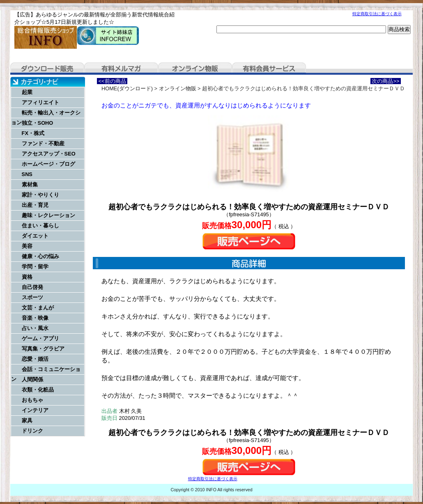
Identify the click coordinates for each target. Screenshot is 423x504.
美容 (27, 246)
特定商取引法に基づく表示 (377, 14)
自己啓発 (32, 287)
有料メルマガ (121, 69)
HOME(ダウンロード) (127, 88)
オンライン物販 (195, 69)
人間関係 (32, 379)
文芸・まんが (38, 308)
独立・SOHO (38, 123)
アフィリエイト (40, 102)
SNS (27, 174)
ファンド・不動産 (43, 143)
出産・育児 (35, 205)
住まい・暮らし (40, 226)
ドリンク (32, 431)
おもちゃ (32, 400)
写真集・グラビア (43, 349)
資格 (27, 277)
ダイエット (35, 236)
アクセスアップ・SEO (49, 154)
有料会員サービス (269, 69)
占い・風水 (35, 328)
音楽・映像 (35, 318)
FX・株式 (33, 133)
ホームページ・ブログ (48, 164)
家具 (27, 420)
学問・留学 (35, 267)
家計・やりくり (40, 195)
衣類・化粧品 (38, 390)
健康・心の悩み (40, 256)
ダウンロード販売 (47, 69)
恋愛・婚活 (35, 359)
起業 (27, 92)
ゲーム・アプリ (40, 338)
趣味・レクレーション (48, 215)
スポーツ (32, 297)
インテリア (35, 410)
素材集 (30, 184)
